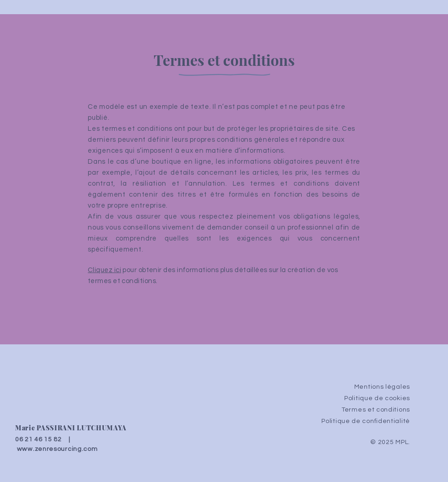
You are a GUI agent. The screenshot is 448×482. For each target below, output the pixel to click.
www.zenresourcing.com (57, 449)
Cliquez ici (104, 270)
